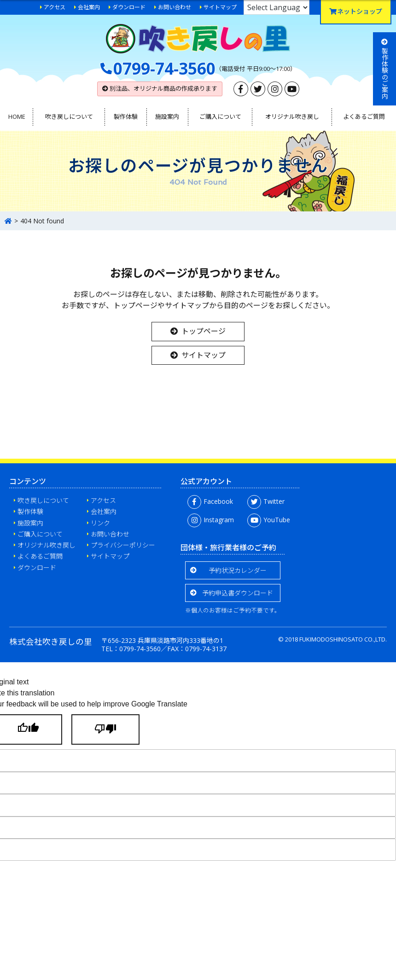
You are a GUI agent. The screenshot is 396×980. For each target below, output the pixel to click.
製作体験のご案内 (385, 69)
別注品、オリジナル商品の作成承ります (160, 88)
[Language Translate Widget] (277, 7)
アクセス (55, 7)
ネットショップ (356, 11)
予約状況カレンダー (238, 570)
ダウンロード (129, 7)
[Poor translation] (105, 729)
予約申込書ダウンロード (238, 593)
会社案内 (89, 7)
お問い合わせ (175, 7)
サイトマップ (220, 7)
